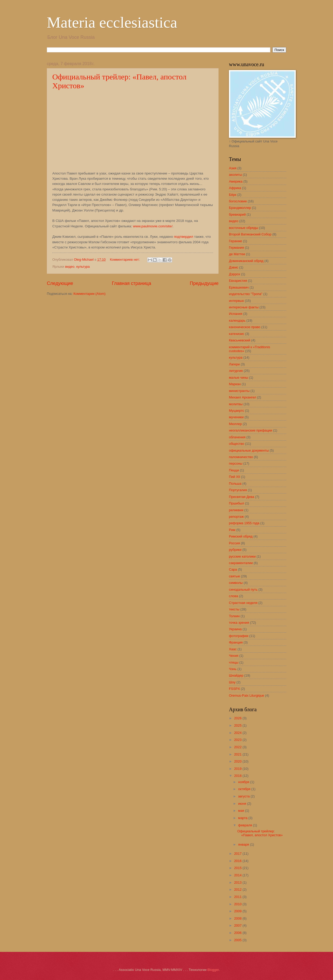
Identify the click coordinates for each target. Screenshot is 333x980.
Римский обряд (241, 536)
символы (236, 583)
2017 (238, 854)
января (244, 844)
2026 (238, 718)
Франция (236, 642)
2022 (238, 747)
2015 (238, 868)
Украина (235, 629)
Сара (233, 569)
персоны (236, 463)
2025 (238, 725)
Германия (236, 248)
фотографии (239, 636)
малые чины (239, 377)
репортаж (236, 517)
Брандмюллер (240, 208)
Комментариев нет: (125, 260)
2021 (238, 754)
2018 (238, 776)
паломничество (241, 457)
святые (234, 576)
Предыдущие (204, 283)
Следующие (60, 283)
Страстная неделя (243, 603)
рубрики (235, 550)
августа (244, 796)
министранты (239, 391)
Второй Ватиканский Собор (250, 234)
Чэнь (233, 669)
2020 (238, 761)
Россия (234, 543)
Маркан (235, 384)
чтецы (234, 662)
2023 (238, 740)
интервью (236, 301)
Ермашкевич (239, 287)
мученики (236, 417)
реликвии (236, 510)
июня (243, 804)
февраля (245, 825)
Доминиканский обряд (246, 261)
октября (245, 789)
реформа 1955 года (244, 523)
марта (243, 818)
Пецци (234, 470)
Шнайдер (236, 675)
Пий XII (235, 477)
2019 (238, 769)
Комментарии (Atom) (89, 294)
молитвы (236, 404)
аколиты (235, 175)
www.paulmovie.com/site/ (153, 226)
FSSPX (234, 689)
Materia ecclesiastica (112, 22)
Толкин (234, 616)
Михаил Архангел (242, 397)
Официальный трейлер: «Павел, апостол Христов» (260, 833)
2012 (238, 890)
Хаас (233, 649)
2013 (238, 882)
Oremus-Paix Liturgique (246, 695)
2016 (238, 861)
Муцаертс (236, 411)
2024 (238, 733)
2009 (238, 911)
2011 (238, 897)
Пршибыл (236, 503)
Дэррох (235, 274)
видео (70, 267)
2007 (238, 925)
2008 (238, 918)
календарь (237, 320)
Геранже (235, 241)
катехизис (237, 334)
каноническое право (245, 327)
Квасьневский (240, 340)
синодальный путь (243, 589)
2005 (238, 940)
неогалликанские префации (251, 430)
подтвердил (184, 237)
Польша (235, 483)
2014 (238, 875)
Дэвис (234, 267)
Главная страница (132, 283)
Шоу (232, 682)
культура (83, 267)
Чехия (234, 656)
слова (233, 596)
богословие (238, 201)
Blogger (213, 970)
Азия (233, 168)
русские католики (242, 556)
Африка (235, 188)
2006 (238, 933)
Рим (232, 530)
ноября (244, 782)
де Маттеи (237, 254)
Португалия (238, 490)
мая (242, 811)
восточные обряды (244, 228)
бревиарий (237, 214)
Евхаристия (238, 281)
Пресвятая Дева (242, 497)
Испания (236, 314)
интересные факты (244, 307)
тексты (234, 609)
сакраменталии (241, 563)
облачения (237, 437)
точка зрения (239, 623)
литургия (236, 371)
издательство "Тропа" (246, 294)
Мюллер (235, 424)
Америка (236, 181)
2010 (238, 904)
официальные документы (249, 450)
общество (236, 444)
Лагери (234, 364)
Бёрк (233, 195)
